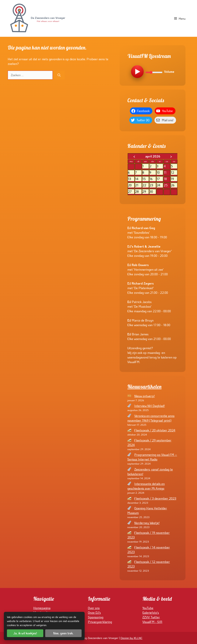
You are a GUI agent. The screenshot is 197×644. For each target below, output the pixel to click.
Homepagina (42, 608)
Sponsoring (96, 617)
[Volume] (154, 72)
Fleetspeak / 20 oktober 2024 (155, 430)
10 (160, 173)
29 (146, 192)
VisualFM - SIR (152, 622)
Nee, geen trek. (63, 633)
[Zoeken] (59, 75)
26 (174, 185)
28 (138, 192)
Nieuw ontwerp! (144, 396)
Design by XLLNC (131, 638)
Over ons (94, 608)
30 (153, 192)
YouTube (148, 608)
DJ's (98, 613)
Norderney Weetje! (147, 523)
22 (146, 185)
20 (131, 185)
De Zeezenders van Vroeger (48, 18)
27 (131, 192)
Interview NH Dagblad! (149, 406)
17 (160, 179)
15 (146, 179)
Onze (92, 613)
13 (131, 179)
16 (153, 179)
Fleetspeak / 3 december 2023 (155, 498)
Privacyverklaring (100, 622)
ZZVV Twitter (151, 617)
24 (160, 185)
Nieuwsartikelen (144, 387)
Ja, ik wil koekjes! (25, 633)
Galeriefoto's (151, 613)
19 (174, 179)
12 (174, 173)
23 (153, 185)
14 (138, 179)
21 (138, 185)
